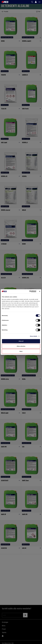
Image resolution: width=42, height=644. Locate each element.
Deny (21, 351)
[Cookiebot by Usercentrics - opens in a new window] (29, 291)
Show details (34, 336)
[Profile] (36, 2)
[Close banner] (40, 291)
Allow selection (21, 346)
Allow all (21, 341)
